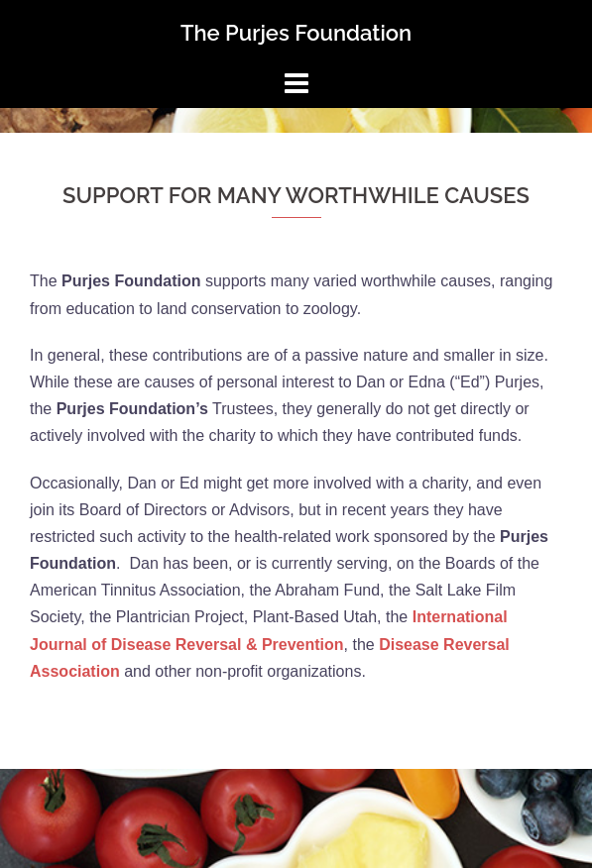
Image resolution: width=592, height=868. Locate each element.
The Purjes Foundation (296, 33)
